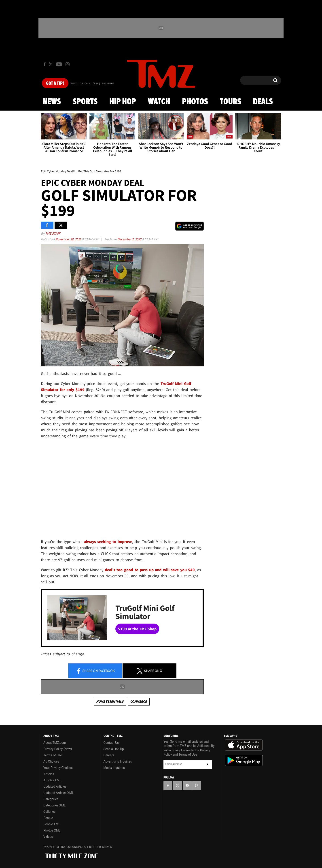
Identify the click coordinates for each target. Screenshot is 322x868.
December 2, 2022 (130, 239)
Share (95, 671)
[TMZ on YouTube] (187, 785)
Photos (195, 102)
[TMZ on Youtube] (59, 64)
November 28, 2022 (69, 239)
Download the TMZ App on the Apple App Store (244, 745)
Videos (48, 837)
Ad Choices (51, 761)
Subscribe (208, 764)
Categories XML (54, 805)
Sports (85, 102)
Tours (230, 102)
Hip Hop (123, 102)
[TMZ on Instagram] (68, 64)
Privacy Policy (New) (58, 749)
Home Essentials (110, 701)
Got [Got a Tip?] (55, 83)
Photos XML (52, 830)
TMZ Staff (53, 233)
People (48, 818)
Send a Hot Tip (114, 749)
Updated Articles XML (58, 793)
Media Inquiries (114, 768)
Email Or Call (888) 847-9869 (92, 84)
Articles (49, 774)
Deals (263, 102)
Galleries (49, 812)
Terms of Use (53, 755)
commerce (138, 701)
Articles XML (52, 780)
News (52, 102)
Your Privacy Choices (58, 768)
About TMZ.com (55, 743)
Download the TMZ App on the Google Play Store (244, 760)
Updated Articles (55, 787)
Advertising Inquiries (118, 761)
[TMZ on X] (51, 64)
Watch (159, 102)
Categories (51, 799)
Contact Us (111, 743)
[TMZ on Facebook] (45, 64)
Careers (109, 755)
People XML (52, 824)
